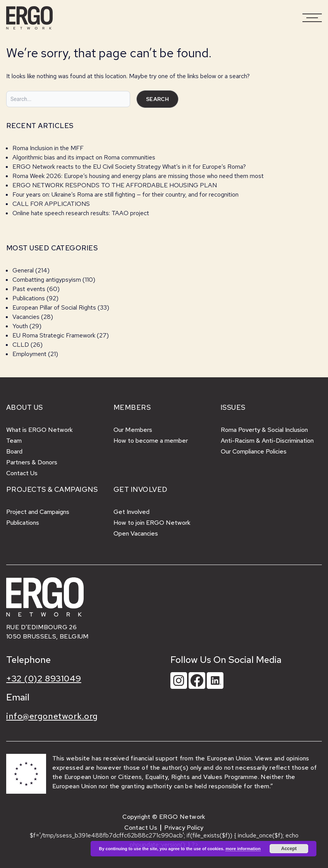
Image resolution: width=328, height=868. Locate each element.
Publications (29, 298)
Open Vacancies (136, 533)
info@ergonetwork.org (52, 716)
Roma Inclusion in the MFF (48, 148)
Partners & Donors (32, 462)
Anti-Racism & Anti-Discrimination (267, 441)
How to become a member (151, 441)
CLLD (21, 345)
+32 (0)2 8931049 (44, 679)
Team (14, 441)
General (23, 270)
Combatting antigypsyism (47, 280)
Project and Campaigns (38, 512)
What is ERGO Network (39, 430)
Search (157, 99)
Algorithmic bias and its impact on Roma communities (84, 157)
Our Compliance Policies (254, 451)
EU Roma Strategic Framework (54, 335)
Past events (29, 289)
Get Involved (131, 512)
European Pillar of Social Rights (54, 307)
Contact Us (22, 473)
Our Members (133, 430)
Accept (289, 849)
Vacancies (26, 317)
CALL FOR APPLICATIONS (52, 204)
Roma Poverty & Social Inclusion (264, 430)
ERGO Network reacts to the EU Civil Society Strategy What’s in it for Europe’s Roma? (129, 167)
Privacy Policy (184, 828)
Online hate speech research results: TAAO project (81, 213)
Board (14, 451)
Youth (20, 326)
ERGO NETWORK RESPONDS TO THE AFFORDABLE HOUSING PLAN (115, 185)
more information (243, 849)
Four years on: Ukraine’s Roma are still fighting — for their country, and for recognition (125, 194)
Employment (29, 354)
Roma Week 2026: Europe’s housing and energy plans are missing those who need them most (138, 176)
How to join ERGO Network (152, 523)
